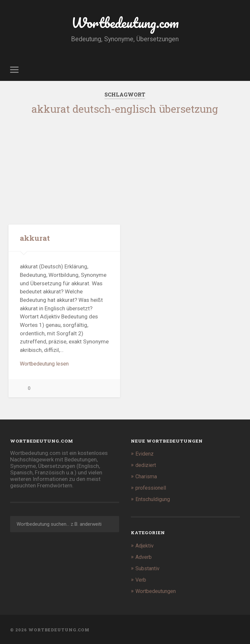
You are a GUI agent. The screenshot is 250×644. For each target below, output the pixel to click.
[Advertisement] (125, 167)
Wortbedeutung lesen (46, 365)
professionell (152, 489)
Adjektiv (145, 546)
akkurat (35, 238)
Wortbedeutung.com (125, 23)
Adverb (144, 557)
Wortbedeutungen (157, 590)
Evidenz (145, 455)
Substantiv (148, 568)
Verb (141, 579)
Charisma (147, 478)
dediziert (146, 467)
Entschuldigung (154, 500)
